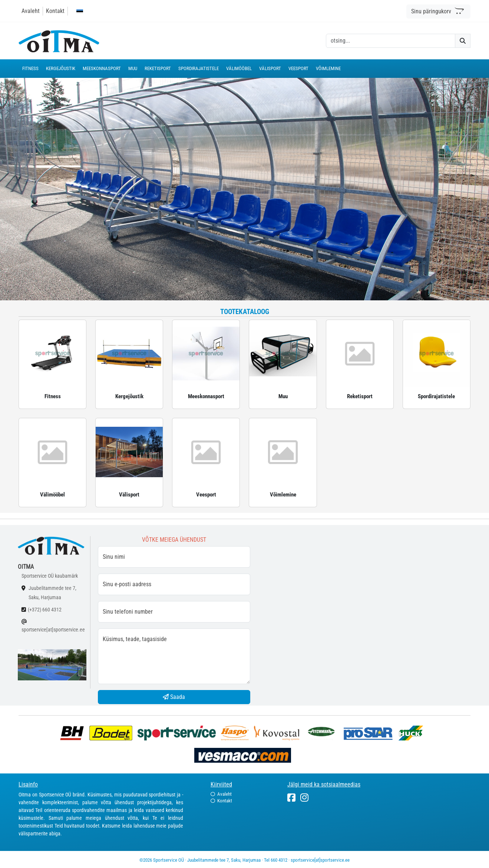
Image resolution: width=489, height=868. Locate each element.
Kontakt (55, 11)
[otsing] (391, 41)
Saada (174, 697)
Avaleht (31, 11)
